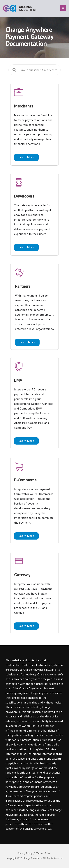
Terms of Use (43, 853)
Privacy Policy (25, 853)
